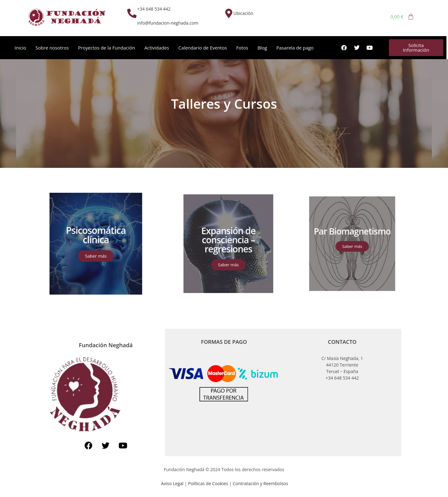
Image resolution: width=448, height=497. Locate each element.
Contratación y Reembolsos (260, 483)
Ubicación (243, 13)
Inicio (20, 48)
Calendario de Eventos (203, 48)
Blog (262, 48)
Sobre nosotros (52, 48)
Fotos (242, 48)
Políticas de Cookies (209, 483)
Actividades (157, 48)
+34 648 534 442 (154, 9)
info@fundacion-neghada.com (168, 23)
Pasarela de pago (295, 48)
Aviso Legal (172, 483)
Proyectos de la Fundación (107, 48)
